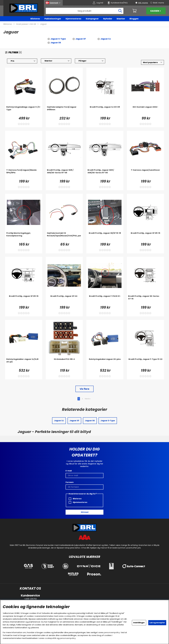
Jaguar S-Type (58, 39)
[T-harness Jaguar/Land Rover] (145, 174)
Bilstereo (35, 19)
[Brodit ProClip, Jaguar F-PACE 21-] (105, 300)
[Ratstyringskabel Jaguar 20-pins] (105, 363)
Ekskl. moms (159, 3)
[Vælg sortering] (152, 62)
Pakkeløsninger (53, 19)
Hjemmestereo (73, 19)
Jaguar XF (81, 39)
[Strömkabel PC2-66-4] (64, 363)
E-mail (69, 471)
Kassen (156, 11)
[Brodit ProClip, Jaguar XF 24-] (64, 300)
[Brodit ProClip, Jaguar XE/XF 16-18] (105, 237)
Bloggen (134, 19)
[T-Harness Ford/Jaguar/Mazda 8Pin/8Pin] (24, 174)
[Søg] (85, 11)
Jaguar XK (56, 43)
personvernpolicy (112, 632)
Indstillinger (139, 623)
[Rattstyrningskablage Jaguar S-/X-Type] (24, 111)
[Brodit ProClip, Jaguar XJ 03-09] (105, 111)
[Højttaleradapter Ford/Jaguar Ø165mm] (64, 111)
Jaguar (43, 24)
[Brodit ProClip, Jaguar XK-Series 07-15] (145, 300)
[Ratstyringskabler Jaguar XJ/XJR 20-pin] (24, 363)
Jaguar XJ (106, 39)
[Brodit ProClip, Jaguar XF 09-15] (145, 237)
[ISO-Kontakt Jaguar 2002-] (145, 111)
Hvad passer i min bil (26, 24)
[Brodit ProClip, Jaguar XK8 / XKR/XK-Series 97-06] (64, 174)
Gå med (85, 512)
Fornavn (70, 482)
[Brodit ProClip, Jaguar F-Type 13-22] (145, 363)
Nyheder (108, 19)
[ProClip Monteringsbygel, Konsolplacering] (24, 237)
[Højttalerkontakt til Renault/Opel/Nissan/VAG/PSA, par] (64, 237)
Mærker (121, 19)
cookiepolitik (70, 616)
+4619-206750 (30, 599)
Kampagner (92, 19)
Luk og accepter (157, 623)
